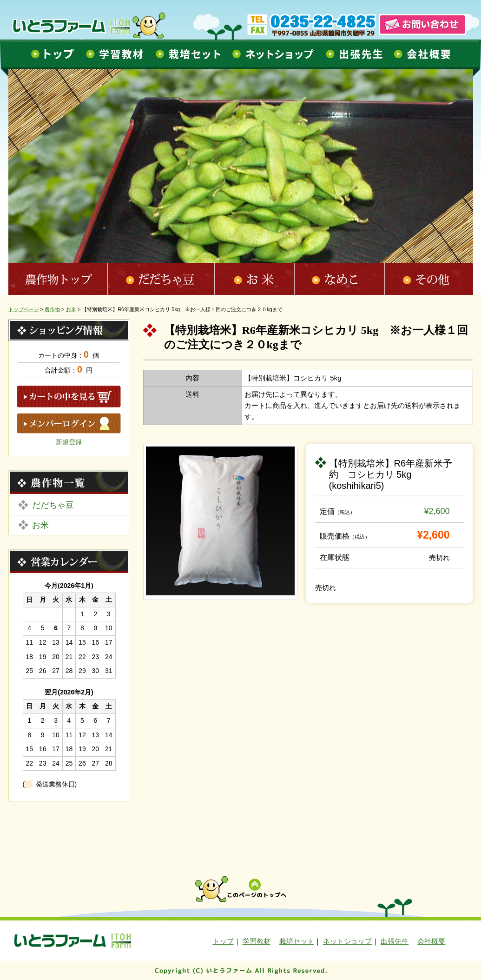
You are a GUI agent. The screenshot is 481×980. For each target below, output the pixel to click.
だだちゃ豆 (161, 279)
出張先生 (355, 54)
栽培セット (187, 54)
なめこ (340, 279)
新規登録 (69, 442)
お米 (255, 279)
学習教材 (114, 54)
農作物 (52, 309)
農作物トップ (58, 279)
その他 (429, 279)
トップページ (24, 309)
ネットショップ (273, 54)
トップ (51, 54)
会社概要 (424, 54)
